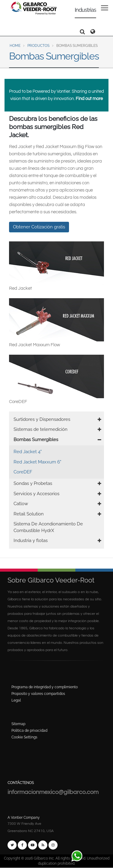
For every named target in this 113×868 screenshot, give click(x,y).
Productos (38, 46)
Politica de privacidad (29, 731)
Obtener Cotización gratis (39, 227)
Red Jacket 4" (28, 452)
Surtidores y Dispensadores (42, 419)
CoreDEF (23, 472)
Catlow (21, 504)
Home (15, 46)
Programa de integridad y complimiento (45, 687)
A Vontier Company (24, 818)
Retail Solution (29, 514)
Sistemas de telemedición (41, 429)
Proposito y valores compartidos (38, 694)
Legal (16, 700)
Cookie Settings (24, 737)
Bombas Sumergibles (36, 440)
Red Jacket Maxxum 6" (37, 462)
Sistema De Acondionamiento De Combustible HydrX (48, 527)
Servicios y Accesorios (36, 494)
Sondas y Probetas (33, 483)
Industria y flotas (31, 540)
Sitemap (18, 724)
